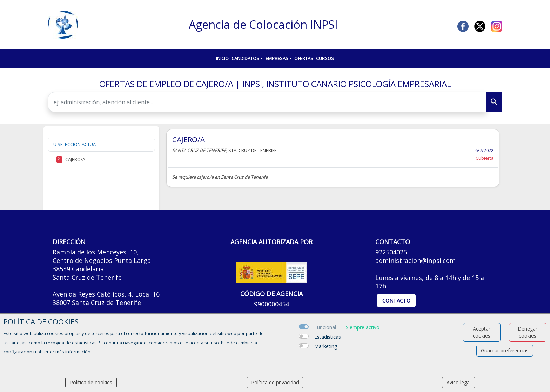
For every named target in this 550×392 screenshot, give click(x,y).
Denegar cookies (528, 332)
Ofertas (304, 58)
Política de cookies (91, 382)
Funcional (325, 327)
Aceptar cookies (482, 332)
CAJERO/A (189, 139)
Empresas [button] (277, 58)
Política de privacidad (275, 382)
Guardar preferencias (505, 350)
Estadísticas (328, 337)
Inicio (222, 58)
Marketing (326, 346)
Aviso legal (459, 382)
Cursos (325, 58)
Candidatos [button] (245, 58)
